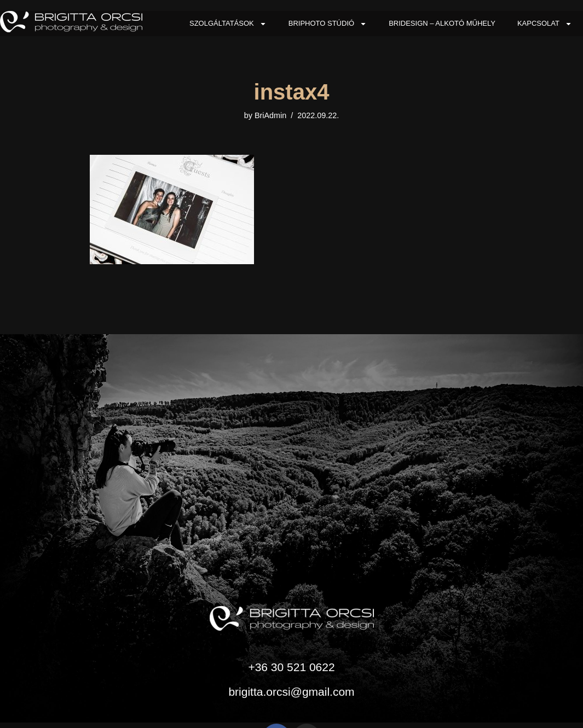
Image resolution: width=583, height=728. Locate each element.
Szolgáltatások (228, 24)
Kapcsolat (545, 24)
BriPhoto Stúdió (328, 24)
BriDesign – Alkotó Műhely (442, 23)
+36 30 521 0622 (291, 667)
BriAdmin (270, 115)
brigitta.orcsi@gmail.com (291, 692)
